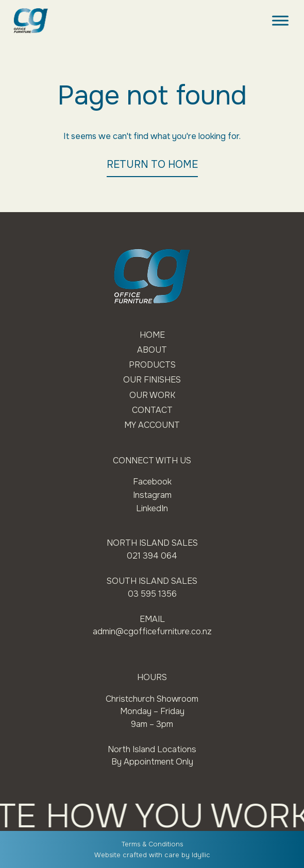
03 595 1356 (152, 594)
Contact (152, 410)
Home (152, 335)
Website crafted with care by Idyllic (152, 855)
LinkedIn (152, 508)
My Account (152, 425)
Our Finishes (152, 380)
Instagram (152, 495)
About (152, 350)
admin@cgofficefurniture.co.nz (152, 631)
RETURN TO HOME (152, 164)
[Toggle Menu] (280, 20)
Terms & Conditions (152, 844)
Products (152, 365)
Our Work (152, 395)
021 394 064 (152, 556)
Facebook (152, 482)
